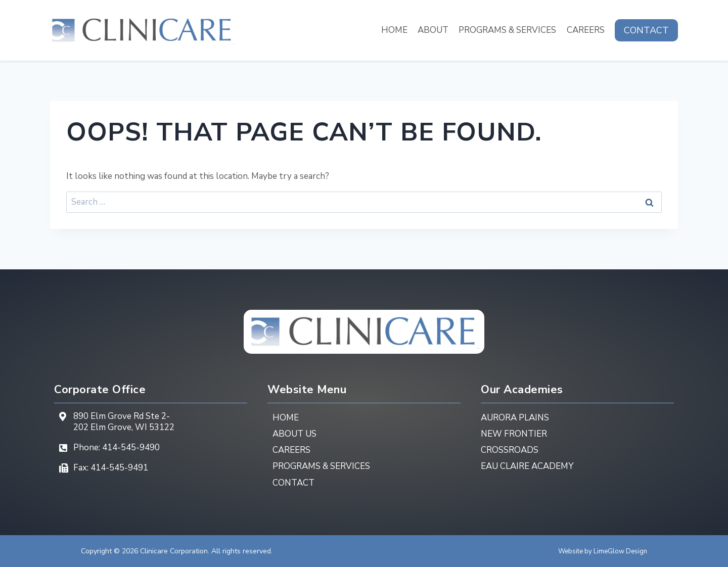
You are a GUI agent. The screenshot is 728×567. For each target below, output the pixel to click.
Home (394, 30)
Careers (586, 30)
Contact (646, 30)
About (433, 30)
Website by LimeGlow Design (600, 551)
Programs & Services (507, 30)
